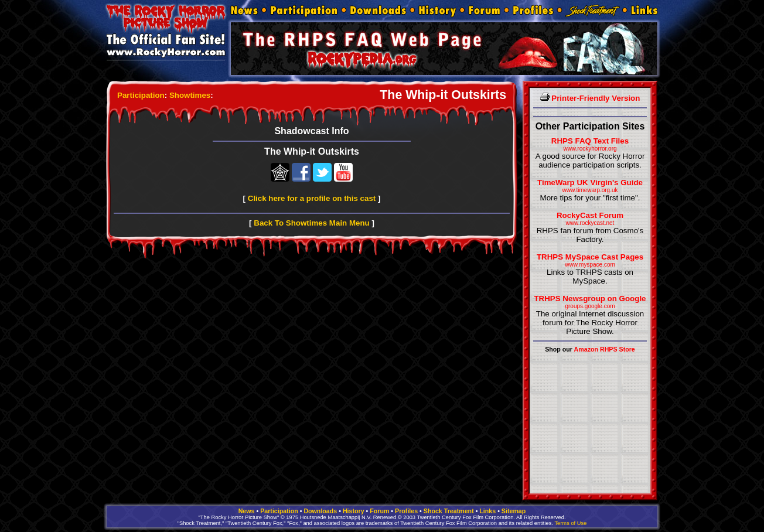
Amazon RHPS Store (605, 349)
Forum (379, 511)
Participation (141, 95)
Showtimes (190, 95)
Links (487, 511)
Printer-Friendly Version (590, 98)
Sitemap (514, 511)
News (247, 511)
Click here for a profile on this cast (312, 198)
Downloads (320, 511)
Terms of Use (570, 523)
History (354, 511)
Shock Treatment (449, 511)
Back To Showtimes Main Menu (311, 223)
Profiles (406, 511)
